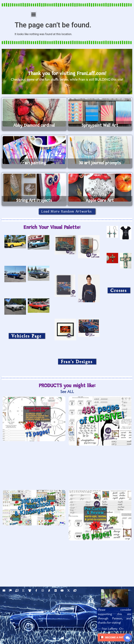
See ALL (67, 392)
